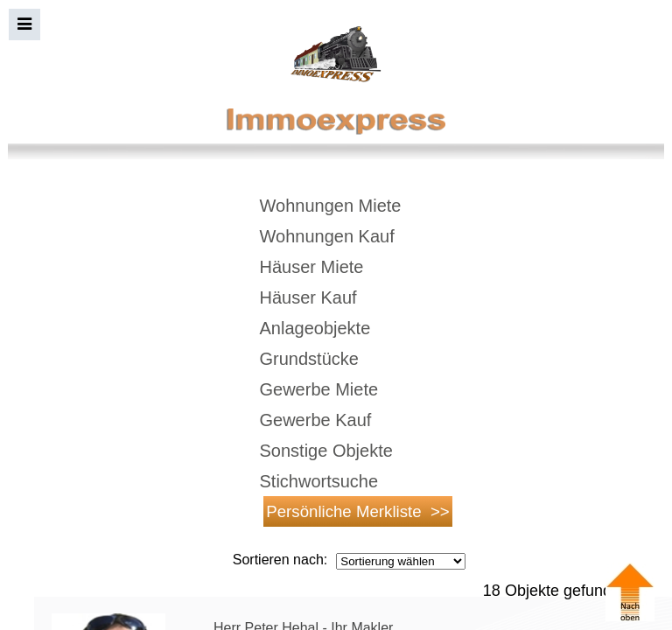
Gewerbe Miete (319, 389)
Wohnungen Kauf (327, 236)
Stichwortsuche (319, 481)
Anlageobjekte (315, 328)
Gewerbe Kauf (316, 420)
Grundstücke (309, 359)
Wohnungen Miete (331, 206)
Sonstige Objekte (326, 451)
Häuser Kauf (308, 297)
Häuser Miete (312, 267)
